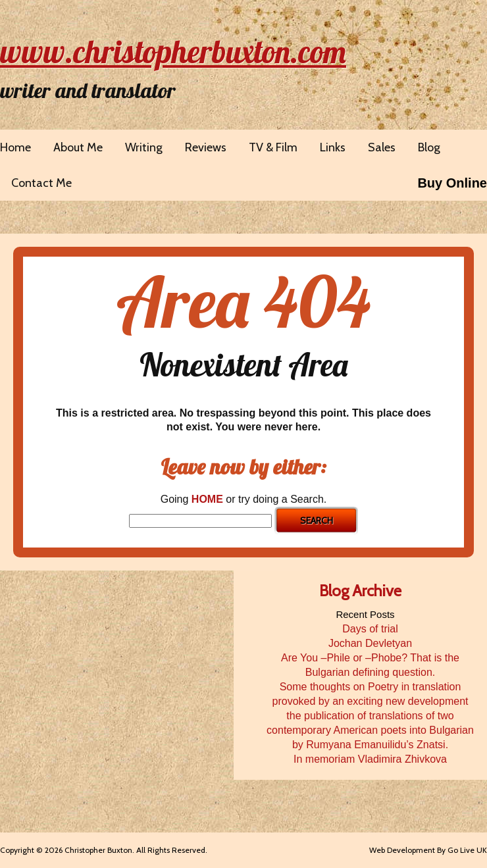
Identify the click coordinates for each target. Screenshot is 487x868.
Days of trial (370, 629)
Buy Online (452, 183)
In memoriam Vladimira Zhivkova (370, 759)
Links (333, 147)
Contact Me (41, 183)
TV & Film (273, 147)
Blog (429, 147)
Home (15, 147)
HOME (207, 499)
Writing (144, 147)
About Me (78, 147)
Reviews (206, 147)
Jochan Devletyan (370, 643)
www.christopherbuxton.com (173, 51)
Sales (382, 147)
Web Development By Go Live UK (428, 850)
